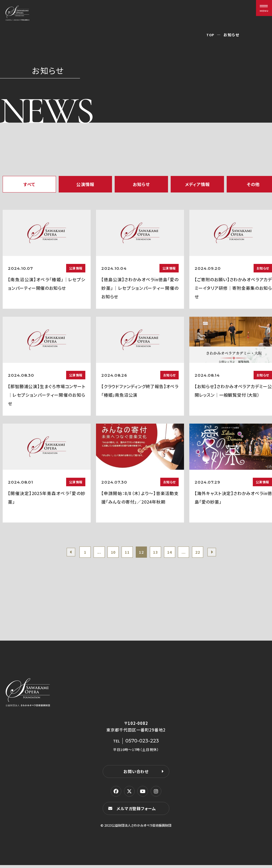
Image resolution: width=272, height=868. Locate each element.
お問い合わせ (136, 774)
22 (206, 553)
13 (158, 553)
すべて (29, 184)
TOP (210, 35)
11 (125, 553)
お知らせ (141, 184)
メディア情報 (197, 184)
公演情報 (85, 184)
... (93, 553)
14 (174, 553)
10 (109, 553)
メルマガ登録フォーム (138, 811)
